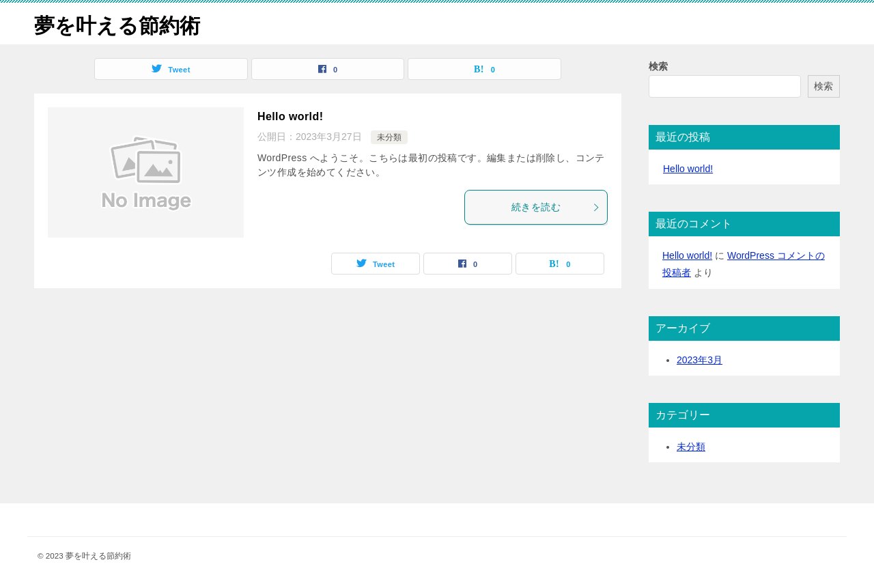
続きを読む (556, 207)
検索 (658, 66)
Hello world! (290, 116)
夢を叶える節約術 (117, 24)
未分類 (389, 137)
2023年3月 (700, 360)
